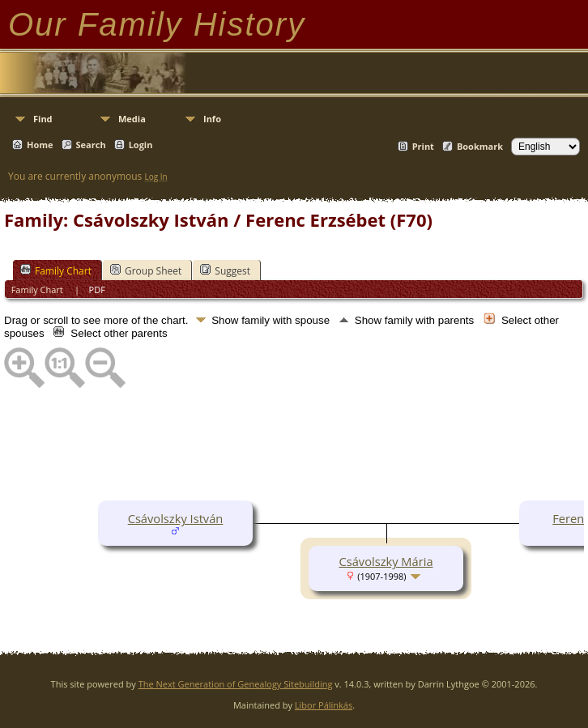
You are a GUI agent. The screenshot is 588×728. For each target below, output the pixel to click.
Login (141, 145)
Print (423, 146)
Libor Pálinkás (324, 705)
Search (91, 145)
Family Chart (56, 270)
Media (132, 119)
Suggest (225, 270)
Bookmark (480, 146)
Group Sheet (146, 270)
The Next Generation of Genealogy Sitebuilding (236, 684)
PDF (97, 289)
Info (212, 119)
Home (40, 145)
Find (43, 119)
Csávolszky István (176, 518)
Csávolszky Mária (386, 561)
